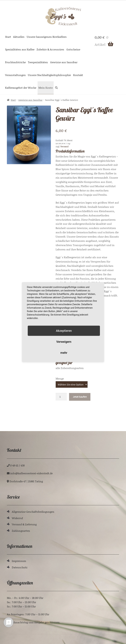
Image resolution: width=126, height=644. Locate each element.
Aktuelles (19, 37)
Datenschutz (20, 567)
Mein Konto (46, 88)
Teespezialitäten (38, 62)
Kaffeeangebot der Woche (21, 88)
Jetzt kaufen (80, 397)
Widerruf (17, 518)
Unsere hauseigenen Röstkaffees (47, 37)
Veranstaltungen (15, 75)
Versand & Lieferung (24, 524)
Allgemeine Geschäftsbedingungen (33, 512)
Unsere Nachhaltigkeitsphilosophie (49, 75)
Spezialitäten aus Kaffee (20, 49)
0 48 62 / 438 (17, 465)
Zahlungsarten (21, 531)
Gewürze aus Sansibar (64, 62)
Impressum (19, 561)
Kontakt (78, 75)
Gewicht (61, 378)
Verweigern (64, 342)
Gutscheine (73, 49)
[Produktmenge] (61, 397)
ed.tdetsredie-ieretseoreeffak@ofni (31, 473)
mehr (64, 353)
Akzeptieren (64, 331)
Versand (64, 146)
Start (8, 37)
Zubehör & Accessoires (50, 49)
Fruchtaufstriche (15, 62)
